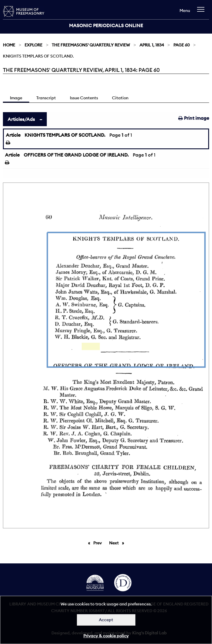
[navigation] (202, 12)
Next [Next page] (118, 543)
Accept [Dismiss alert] (106, 620)
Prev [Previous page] (99, 543)
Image (16, 98)
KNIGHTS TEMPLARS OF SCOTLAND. (65, 135)
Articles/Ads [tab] (21, 119)
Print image (194, 118)
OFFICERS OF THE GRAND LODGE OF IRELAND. (76, 155)
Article (13, 135)
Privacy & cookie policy (106, 636)
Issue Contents (84, 98)
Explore (33, 45)
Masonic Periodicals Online (106, 25)
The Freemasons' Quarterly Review (91, 45)
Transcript (46, 98)
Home (9, 45)
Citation (120, 98)
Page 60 (182, 45)
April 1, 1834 (152, 45)
